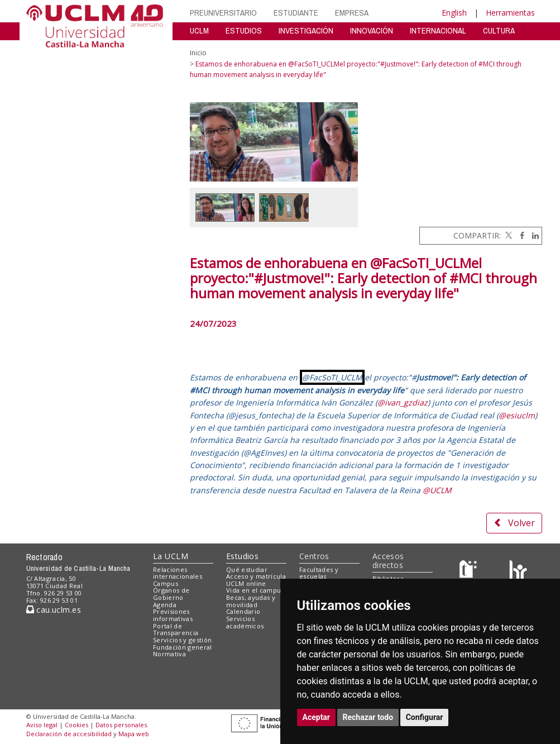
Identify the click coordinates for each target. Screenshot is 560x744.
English (454, 13)
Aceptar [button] (317, 717)
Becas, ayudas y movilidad (251, 601)
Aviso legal (42, 725)
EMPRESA (352, 13)
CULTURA (499, 30)
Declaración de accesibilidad (69, 734)
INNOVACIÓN (372, 30)
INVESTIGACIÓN (306, 30)
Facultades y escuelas (319, 573)
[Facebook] (519, 235)
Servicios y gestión (182, 640)
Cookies (76, 725)
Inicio (198, 53)
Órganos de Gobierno (171, 594)
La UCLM (171, 556)
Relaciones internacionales (178, 573)
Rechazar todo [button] (368, 717)
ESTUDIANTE (296, 13)
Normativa (169, 654)
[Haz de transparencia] (470, 572)
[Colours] (518, 572)
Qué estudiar (247, 569)
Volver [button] (514, 523)
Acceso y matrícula (256, 576)
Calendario (243, 611)
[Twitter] (508, 235)
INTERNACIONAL (438, 30)
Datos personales (121, 725)
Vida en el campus (255, 590)
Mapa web (134, 734)
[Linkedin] (533, 235)
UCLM (199, 30)
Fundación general (183, 647)
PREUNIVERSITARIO (223, 13)
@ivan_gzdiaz (403, 402)
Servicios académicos (245, 622)
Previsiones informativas (173, 615)
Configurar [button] (425, 717)
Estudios (242, 556)
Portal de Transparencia (176, 629)
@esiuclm (517, 415)
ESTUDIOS (244, 30)
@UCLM (437, 490)
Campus (166, 583)
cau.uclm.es (54, 610)
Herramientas (510, 13)
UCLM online (246, 583)
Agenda (165, 605)
